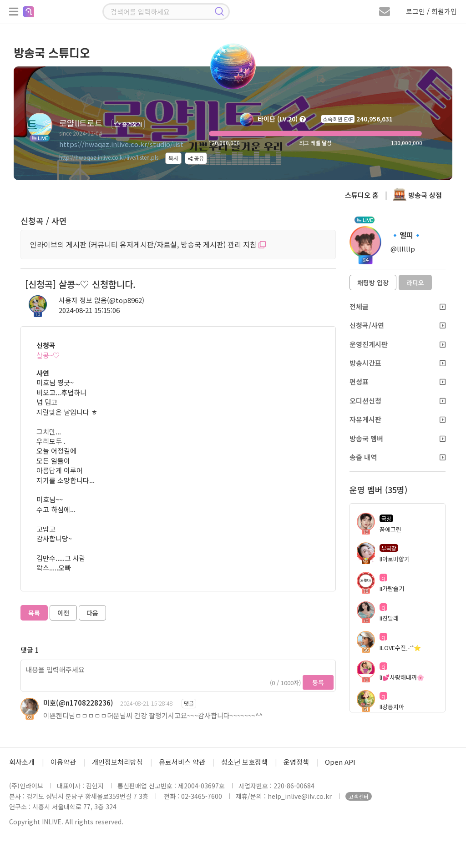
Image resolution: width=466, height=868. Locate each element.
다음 (92, 613)
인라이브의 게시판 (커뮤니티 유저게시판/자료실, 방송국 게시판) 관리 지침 (148, 244)
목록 (34, 613)
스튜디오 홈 (362, 195)
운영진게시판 (398, 344)
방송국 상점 (417, 195)
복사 (173, 158)
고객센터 (359, 796)
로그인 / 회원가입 (431, 11)
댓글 (189, 703)
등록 (318, 682)
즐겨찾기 (128, 124)
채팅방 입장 (373, 283)
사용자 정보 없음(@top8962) (101, 300)
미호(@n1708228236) (78, 703)
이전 (63, 613)
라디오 (415, 283)
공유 (196, 158)
